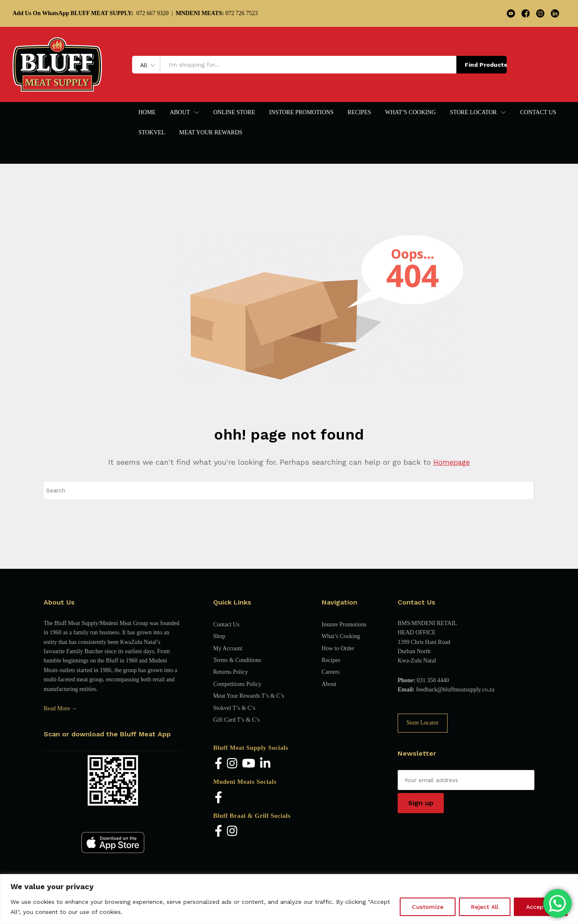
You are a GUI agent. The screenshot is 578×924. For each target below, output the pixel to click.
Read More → (60, 708)
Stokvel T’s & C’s (234, 708)
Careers (331, 672)
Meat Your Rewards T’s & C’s (249, 696)
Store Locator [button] (473, 113)
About (329, 684)
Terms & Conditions (237, 660)
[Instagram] (232, 764)
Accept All (541, 907)
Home (147, 113)
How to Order (338, 648)
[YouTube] (249, 764)
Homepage (452, 462)
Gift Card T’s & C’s (236, 720)
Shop (219, 636)
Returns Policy (230, 672)
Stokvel (152, 133)
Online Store (234, 113)
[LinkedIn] (265, 764)
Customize (428, 907)
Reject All (485, 907)
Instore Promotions (301, 113)
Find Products (486, 65)
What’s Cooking (410, 113)
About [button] (180, 113)
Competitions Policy (237, 684)
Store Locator (423, 723)
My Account (228, 648)
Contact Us (538, 113)
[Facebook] (219, 764)
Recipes (359, 113)
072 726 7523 (217, 13)
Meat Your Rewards (211, 133)
